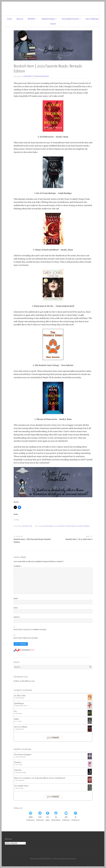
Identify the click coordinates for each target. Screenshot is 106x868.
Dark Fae (18, 770)
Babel (17, 719)
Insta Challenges (92, 19)
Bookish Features (48, 19)
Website (17, 617)
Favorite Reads (71, 526)
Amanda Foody (20, 729)
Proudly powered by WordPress (41, 859)
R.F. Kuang (19, 721)
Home (10, 19)
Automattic (72, 859)
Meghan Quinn (20, 698)
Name (16, 599)
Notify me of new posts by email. (26, 638)
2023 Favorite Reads (46, 526)
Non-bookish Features (70, 19)
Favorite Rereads (84, 526)
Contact (53, 24)
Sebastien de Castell (21, 706)
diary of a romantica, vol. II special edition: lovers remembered (40, 778)
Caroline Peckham (21, 773)
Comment (18, 566)
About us (20, 19)
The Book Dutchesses (42, 76)
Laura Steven (20, 788)
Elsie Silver (19, 765)
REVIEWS (31, 19)
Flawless (18, 762)
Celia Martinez (20, 780)
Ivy (16, 711)
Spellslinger (19, 703)
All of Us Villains (21, 727)
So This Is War (20, 696)
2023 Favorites (59, 526)
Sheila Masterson (21, 757)
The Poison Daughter (23, 755)
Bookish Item (27, 526)
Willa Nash (19, 714)
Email (16, 608)
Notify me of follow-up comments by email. (30, 630)
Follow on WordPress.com (24, 681)
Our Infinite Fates (21, 786)
